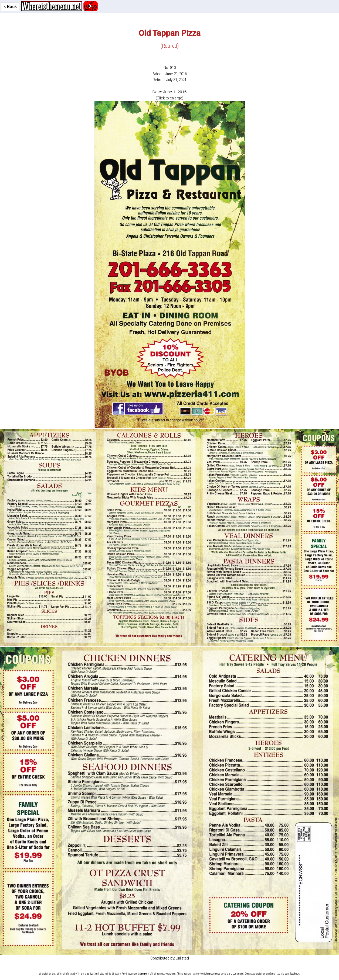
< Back (10, 7)
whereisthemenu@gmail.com (267, 974)
